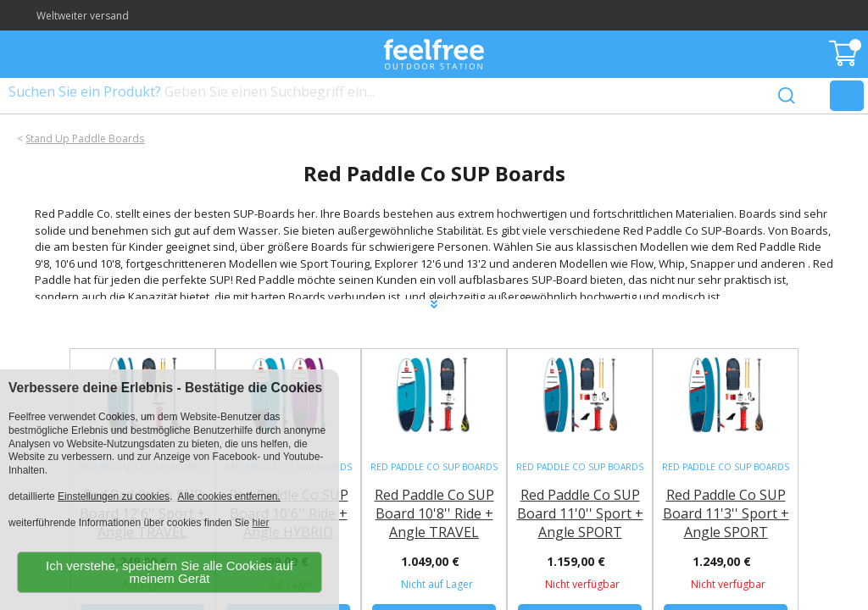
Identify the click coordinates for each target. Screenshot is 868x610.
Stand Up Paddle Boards (85, 139)
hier (261, 523)
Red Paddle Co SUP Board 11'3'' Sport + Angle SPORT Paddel (726, 523)
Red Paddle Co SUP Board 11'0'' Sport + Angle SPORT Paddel (580, 523)
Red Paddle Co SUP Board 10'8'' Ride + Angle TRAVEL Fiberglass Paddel (434, 523)
